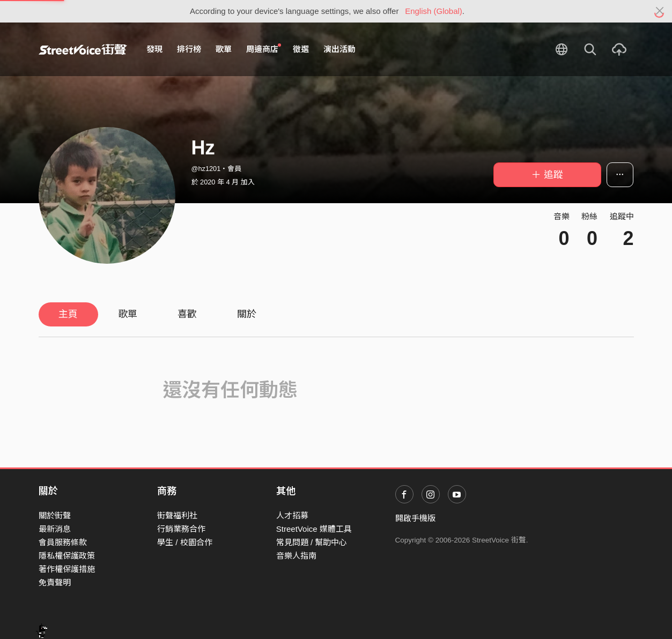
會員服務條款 (63, 542)
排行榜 (189, 49)
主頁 (68, 314)
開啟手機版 (415, 518)
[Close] (660, 11)
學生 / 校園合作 (185, 542)
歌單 (224, 49)
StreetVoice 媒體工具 (314, 529)
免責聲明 (55, 582)
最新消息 (55, 529)
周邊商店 (264, 49)
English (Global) (434, 11)
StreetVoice (83, 49)
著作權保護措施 (67, 569)
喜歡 (187, 314)
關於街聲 (55, 515)
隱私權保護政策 (67, 556)
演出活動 (339, 49)
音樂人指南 (296, 556)
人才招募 (292, 515)
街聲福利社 (177, 515)
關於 (247, 314)
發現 (154, 49)
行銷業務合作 (181, 529)
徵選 (301, 49)
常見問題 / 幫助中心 (312, 542)
